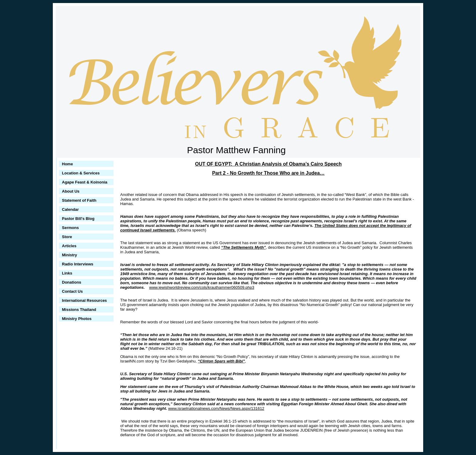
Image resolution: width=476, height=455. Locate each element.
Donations (72, 282)
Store (67, 237)
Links (67, 273)
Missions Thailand (79, 310)
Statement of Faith (79, 200)
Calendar (70, 209)
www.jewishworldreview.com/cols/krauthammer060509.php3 (202, 287)
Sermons (70, 228)
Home (67, 164)
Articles (69, 246)
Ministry (70, 255)
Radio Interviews (78, 264)
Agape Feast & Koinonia (85, 182)
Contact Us (72, 291)
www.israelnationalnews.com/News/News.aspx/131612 (216, 408)
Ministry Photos (77, 319)
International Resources (84, 300)
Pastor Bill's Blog (78, 219)
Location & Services (81, 173)
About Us (71, 191)
